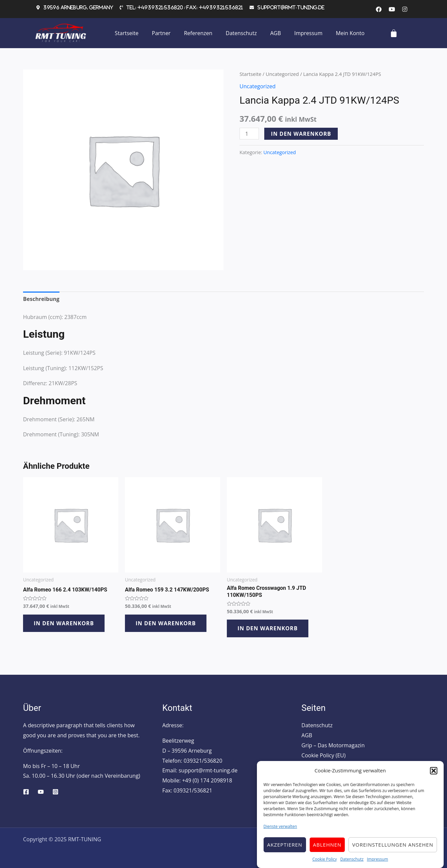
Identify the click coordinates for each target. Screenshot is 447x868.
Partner (161, 33)
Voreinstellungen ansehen (393, 848)
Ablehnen (327, 848)
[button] (434, 774)
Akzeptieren (285, 848)
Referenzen (198, 33)
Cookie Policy (325, 862)
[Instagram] (55, 792)
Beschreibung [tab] (41, 299)
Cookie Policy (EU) (323, 755)
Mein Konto (350, 33)
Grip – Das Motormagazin (333, 745)
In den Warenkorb (301, 134)
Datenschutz (352, 862)
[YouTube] (41, 792)
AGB (276, 33)
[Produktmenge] (249, 134)
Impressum (377, 862)
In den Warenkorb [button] (64, 623)
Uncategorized (282, 74)
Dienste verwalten (280, 830)
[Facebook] (26, 792)
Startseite (127, 33)
